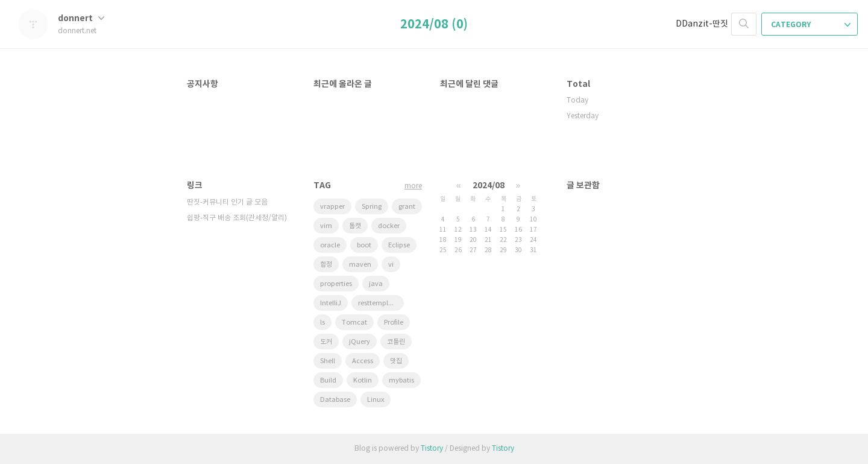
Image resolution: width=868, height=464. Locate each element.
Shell (328, 361)
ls (322, 323)
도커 (326, 342)
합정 (326, 265)
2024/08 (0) (434, 25)
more (413, 186)
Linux (376, 400)
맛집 (396, 361)
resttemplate (378, 303)
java (376, 284)
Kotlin (363, 380)
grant (407, 207)
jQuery (360, 342)
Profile (394, 323)
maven (360, 265)
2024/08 (489, 186)
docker (389, 226)
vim (326, 226)
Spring (372, 207)
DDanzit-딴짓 (702, 24)
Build (328, 380)
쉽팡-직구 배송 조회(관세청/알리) (237, 218)
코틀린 (396, 342)
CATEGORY (811, 25)
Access (363, 361)
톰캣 (355, 226)
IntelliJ (331, 303)
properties (336, 284)
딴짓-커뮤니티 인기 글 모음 (227, 202)
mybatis (401, 380)
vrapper (332, 207)
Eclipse (399, 245)
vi (391, 265)
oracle (330, 245)
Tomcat (354, 323)
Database (335, 400)
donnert (81, 18)
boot (364, 245)
